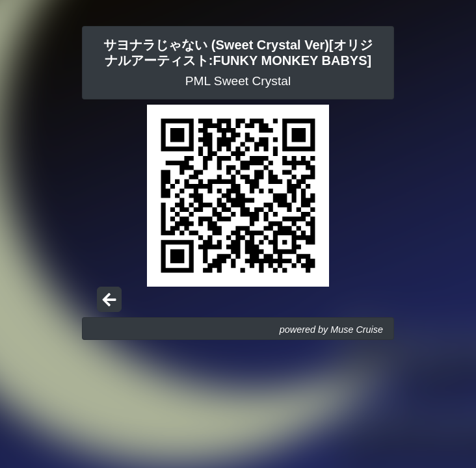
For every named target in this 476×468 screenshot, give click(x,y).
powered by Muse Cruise (331, 330)
